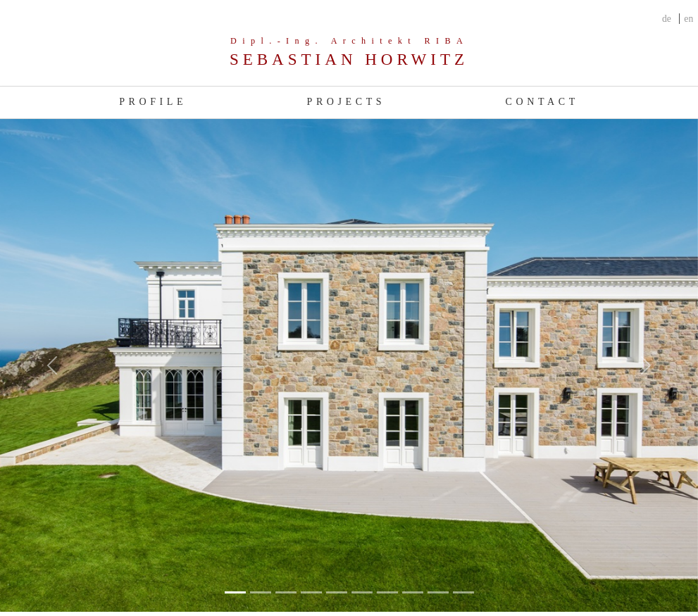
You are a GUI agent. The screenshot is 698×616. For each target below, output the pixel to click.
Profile (153, 102)
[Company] (349, 53)
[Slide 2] (286, 592)
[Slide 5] (362, 592)
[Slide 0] (235, 592)
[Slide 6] (387, 592)
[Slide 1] (261, 592)
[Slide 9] (463, 592)
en (688, 19)
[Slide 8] (438, 592)
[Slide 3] (311, 592)
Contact (542, 102)
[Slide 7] (413, 592)
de (667, 19)
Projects (347, 102)
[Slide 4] (337, 592)
